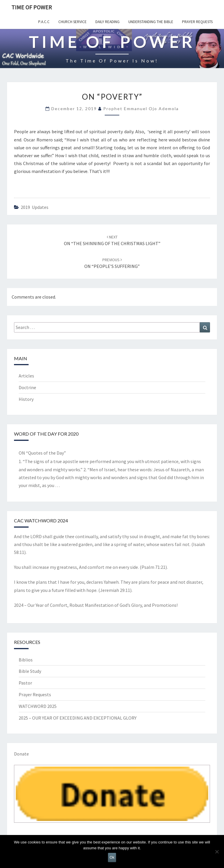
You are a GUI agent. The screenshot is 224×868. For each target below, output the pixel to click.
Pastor (25, 683)
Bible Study (30, 671)
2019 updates (35, 207)
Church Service (72, 22)
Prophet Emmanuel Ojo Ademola (141, 109)
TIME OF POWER (32, 7)
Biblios (26, 660)
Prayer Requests (197, 22)
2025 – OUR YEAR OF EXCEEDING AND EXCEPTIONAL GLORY (78, 718)
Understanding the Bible (151, 22)
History (26, 399)
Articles (26, 376)
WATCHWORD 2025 (38, 706)
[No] (217, 852)
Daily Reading (107, 22)
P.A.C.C (44, 22)
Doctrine (27, 387)
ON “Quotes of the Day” (42, 453)
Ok (112, 857)
